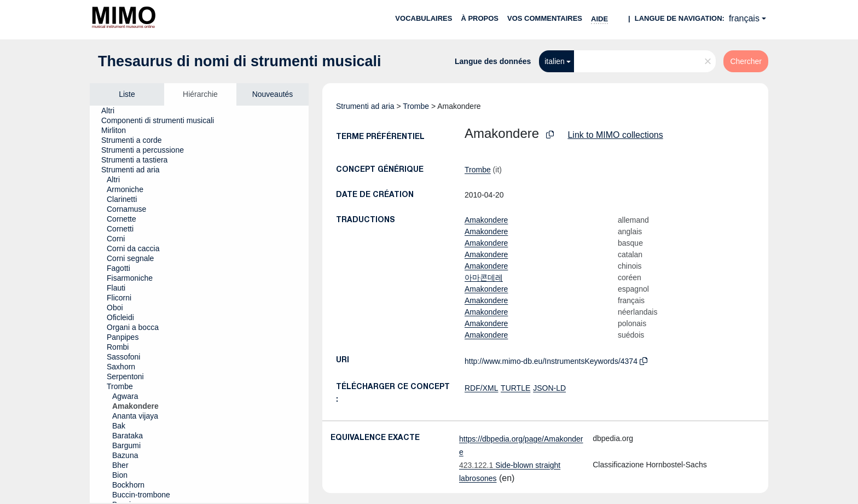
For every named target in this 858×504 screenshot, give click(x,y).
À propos (480, 18)
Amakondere (486, 220)
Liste (127, 94)
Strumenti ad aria (365, 106)
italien (555, 61)
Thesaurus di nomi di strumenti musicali (240, 61)
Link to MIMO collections (615, 135)
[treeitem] (112, 111)
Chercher (746, 61)
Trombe (416, 106)
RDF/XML (481, 388)
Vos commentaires (545, 18)
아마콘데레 (484, 277)
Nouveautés (273, 94)
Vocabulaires (424, 18)
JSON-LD (549, 388)
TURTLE (515, 388)
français (744, 18)
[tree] (199, 304)
